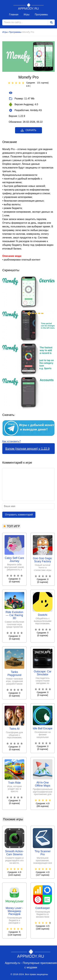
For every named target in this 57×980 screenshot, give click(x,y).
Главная (14, 14)
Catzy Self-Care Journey (14, 560)
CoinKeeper (43, 908)
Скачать (28, 130)
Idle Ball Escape (43, 728)
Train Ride (14, 783)
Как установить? (11, 441)
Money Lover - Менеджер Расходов (14, 911)
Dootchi (43, 615)
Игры (27, 14)
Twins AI (14, 729)
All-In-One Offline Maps (43, 784)
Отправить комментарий (19, 515)
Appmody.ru (29, 6)
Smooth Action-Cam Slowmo (14, 853)
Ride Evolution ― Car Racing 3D (14, 615)
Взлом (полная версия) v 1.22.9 (27, 449)
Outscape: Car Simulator (43, 673)
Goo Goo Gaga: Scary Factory (43, 560)
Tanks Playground (14, 674)
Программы (41, 14)
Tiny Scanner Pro (43, 853)
